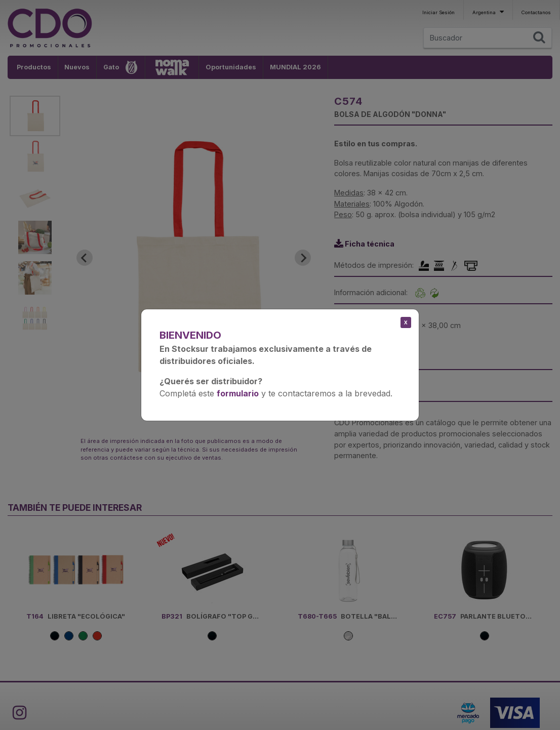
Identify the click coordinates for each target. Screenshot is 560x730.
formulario (238, 393)
